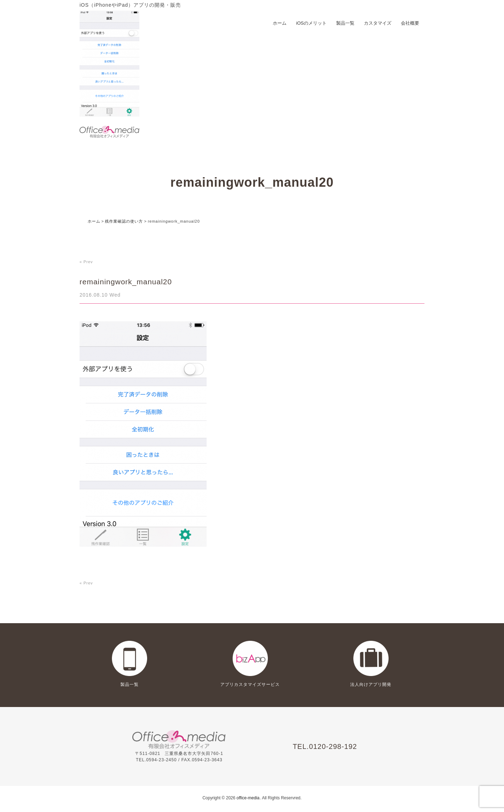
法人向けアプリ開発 (371, 684)
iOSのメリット (311, 23)
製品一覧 (345, 23)
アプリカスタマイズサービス (250, 684)
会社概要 (410, 23)
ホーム (280, 23)
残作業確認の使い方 (124, 221)
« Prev (86, 262)
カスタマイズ (378, 23)
